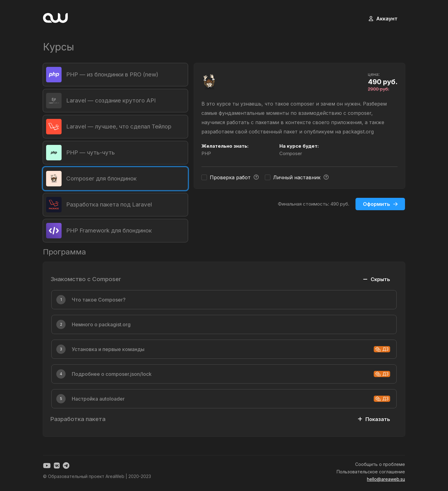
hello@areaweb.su (386, 479)
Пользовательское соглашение (371, 472)
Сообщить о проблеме (380, 464)
